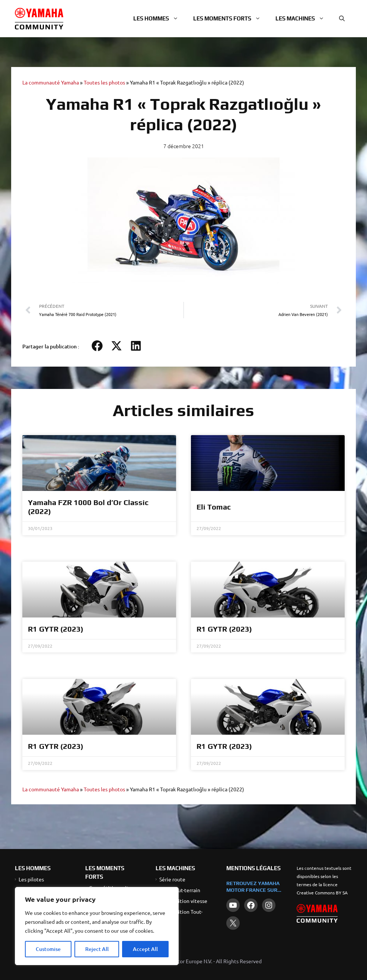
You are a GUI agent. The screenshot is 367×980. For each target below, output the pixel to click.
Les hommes (159, 19)
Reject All (97, 949)
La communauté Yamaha (51, 82)
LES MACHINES (175, 868)
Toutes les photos (104, 82)
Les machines (304, 19)
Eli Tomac (214, 507)
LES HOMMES (33, 868)
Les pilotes (31, 879)
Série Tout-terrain (180, 890)
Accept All (145, 949)
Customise (48, 949)
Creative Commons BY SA (322, 893)
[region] (97, 926)
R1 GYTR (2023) (56, 629)
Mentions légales (253, 868)
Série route (172, 879)
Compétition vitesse (183, 901)
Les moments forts (231, 19)
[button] (342, 19)
